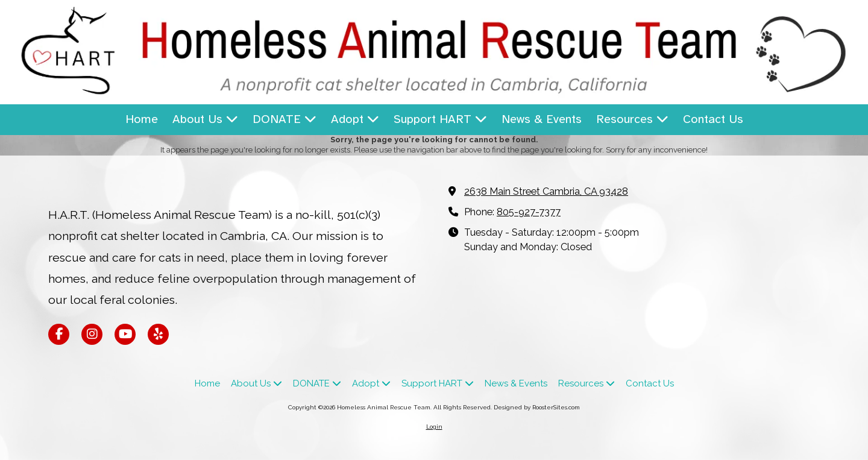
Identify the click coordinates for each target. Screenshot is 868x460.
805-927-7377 (529, 212)
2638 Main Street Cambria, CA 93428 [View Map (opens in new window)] (546, 191)
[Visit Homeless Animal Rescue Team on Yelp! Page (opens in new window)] (158, 334)
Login (434, 427)
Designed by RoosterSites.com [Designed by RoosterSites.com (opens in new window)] (537, 407)
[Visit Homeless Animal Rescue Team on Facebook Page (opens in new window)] (59, 334)
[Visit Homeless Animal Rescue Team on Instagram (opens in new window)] (92, 334)
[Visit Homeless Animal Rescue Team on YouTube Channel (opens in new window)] (125, 334)
